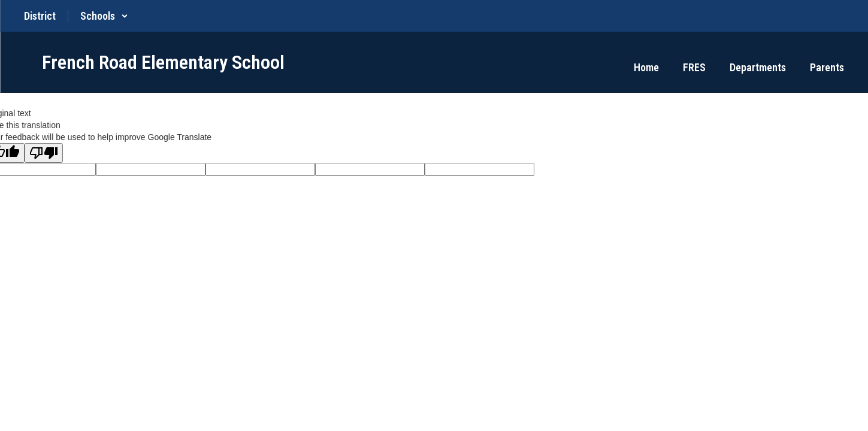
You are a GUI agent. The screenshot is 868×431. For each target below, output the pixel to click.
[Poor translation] (44, 153)
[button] (104, 16)
